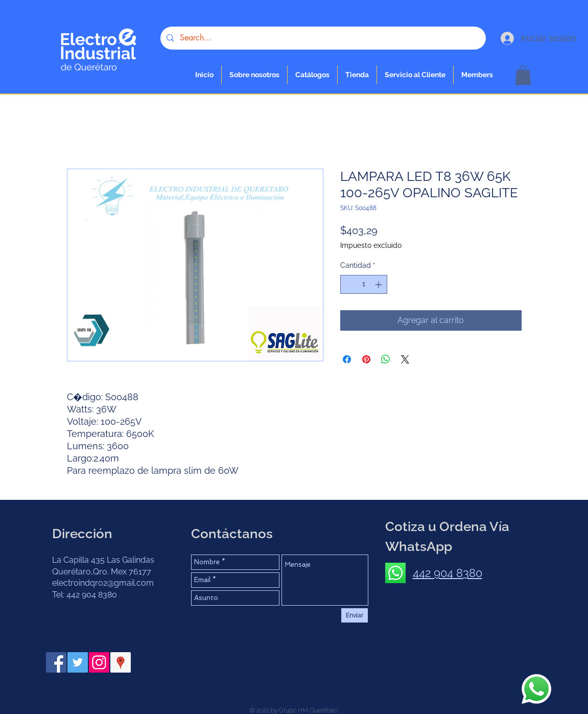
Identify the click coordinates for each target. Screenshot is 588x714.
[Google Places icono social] (121, 662)
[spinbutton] (364, 284)
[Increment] (379, 284)
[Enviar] (355, 615)
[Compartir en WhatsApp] (386, 359)
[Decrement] (348, 284)
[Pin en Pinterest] (366, 359)
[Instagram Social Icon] (99, 662)
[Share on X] (405, 359)
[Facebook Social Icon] (56, 662)
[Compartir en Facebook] (347, 359)
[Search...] (322, 38)
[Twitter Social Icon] (78, 662)
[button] (357, 75)
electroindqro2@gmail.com (103, 583)
